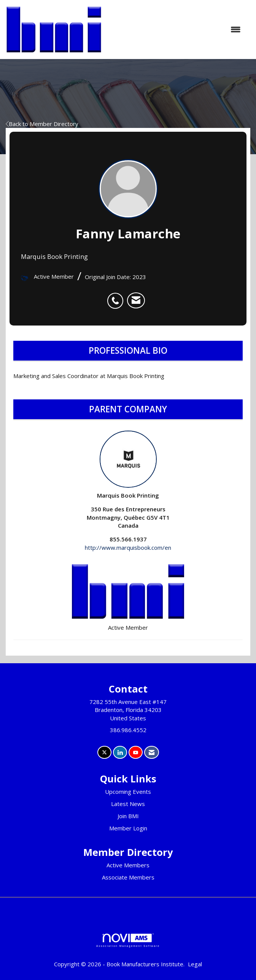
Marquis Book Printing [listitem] (128, 465)
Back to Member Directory (42, 124)
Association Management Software (128, 940)
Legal (195, 964)
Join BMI (128, 816)
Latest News (128, 804)
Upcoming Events (128, 792)
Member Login (128, 828)
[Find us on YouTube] (136, 753)
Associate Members (128, 877)
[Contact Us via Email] (152, 753)
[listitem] (117, 297)
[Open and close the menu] (175, 30)
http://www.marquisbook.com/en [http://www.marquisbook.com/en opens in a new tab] (128, 547)
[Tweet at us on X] (104, 753)
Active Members (128, 865)
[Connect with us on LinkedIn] (120, 753)
